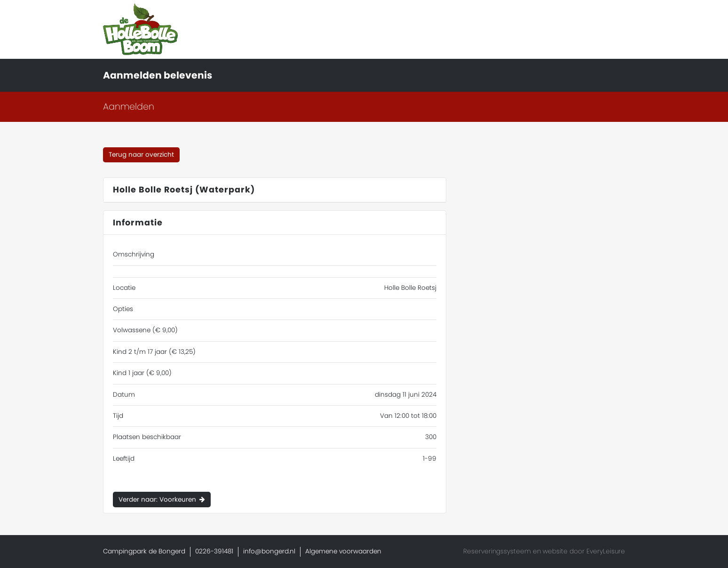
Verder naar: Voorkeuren (157, 500)
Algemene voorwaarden (343, 551)
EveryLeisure (606, 551)
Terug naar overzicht (141, 155)
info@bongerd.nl (269, 551)
